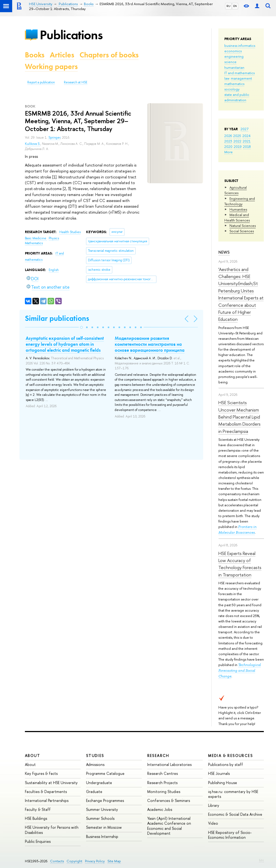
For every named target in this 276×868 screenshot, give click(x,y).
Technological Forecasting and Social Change (240, 670)
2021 (247, 141)
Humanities (238, 209)
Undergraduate (99, 783)
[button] (81, 327)
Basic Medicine (36, 238)
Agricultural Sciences (236, 190)
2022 (237, 141)
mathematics (234, 84)
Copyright (74, 861)
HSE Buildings (36, 818)
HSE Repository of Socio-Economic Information (230, 835)
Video (213, 823)
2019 (238, 146)
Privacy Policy (95, 861)
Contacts (57, 861)
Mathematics (34, 243)
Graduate (94, 792)
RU (229, 6)
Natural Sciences (243, 226)
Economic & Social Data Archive (235, 814)
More (229, 152)
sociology (232, 89)
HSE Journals (219, 773)
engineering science (234, 59)
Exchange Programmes (105, 800)
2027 (244, 129)
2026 (228, 136)
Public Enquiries (38, 841)
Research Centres (162, 773)
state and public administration (237, 97)
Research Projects (162, 783)
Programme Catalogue (105, 773)
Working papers (51, 66)
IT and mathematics (239, 73)
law (227, 78)
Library (214, 805)
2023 (228, 141)
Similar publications (57, 318)
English (54, 270)
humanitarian (234, 67)
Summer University (102, 809)
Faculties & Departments (46, 792)
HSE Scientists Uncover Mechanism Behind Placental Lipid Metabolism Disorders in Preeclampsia (239, 417)
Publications (71, 35)
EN (235, 6)
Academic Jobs (160, 809)
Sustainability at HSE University (51, 783)
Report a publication (41, 82)
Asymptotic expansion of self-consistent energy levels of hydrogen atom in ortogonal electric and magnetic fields (65, 344)
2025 (237, 136)
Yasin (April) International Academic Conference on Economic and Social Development (169, 826)
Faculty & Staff (38, 809)
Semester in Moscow (104, 827)
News (224, 252)
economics (233, 51)
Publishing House (223, 783)
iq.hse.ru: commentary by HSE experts (233, 794)
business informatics (240, 45)
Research (158, 756)
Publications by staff (226, 764)
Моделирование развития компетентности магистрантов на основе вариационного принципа (150, 344)
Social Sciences (242, 231)
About (32, 756)
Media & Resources (230, 756)
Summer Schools (100, 818)
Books (35, 55)
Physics (54, 238)
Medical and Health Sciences (237, 217)
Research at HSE (76, 82)
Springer (54, 138)
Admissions (95, 764)
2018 (247, 146)
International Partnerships (47, 800)
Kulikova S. (33, 144)
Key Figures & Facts (41, 773)
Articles (62, 55)
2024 (247, 136)
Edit (261, 860)
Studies (95, 756)
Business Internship (102, 836)
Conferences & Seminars (169, 800)
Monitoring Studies (164, 792)
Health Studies (70, 232)
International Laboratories (169, 764)
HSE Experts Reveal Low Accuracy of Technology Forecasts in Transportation (240, 564)
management (241, 78)
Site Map (114, 861)
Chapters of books (109, 55)
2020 (228, 146)
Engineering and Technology (240, 201)
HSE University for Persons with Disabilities (52, 830)
